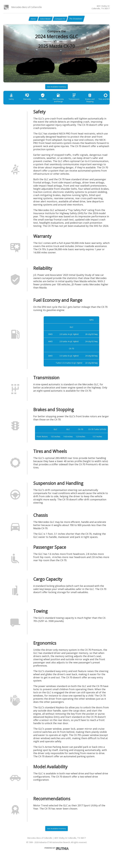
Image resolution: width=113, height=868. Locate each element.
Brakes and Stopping (97, 102)
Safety (12, 101)
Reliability (46, 101)
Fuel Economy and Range (63, 102)
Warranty (29, 101)
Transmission (80, 101)
